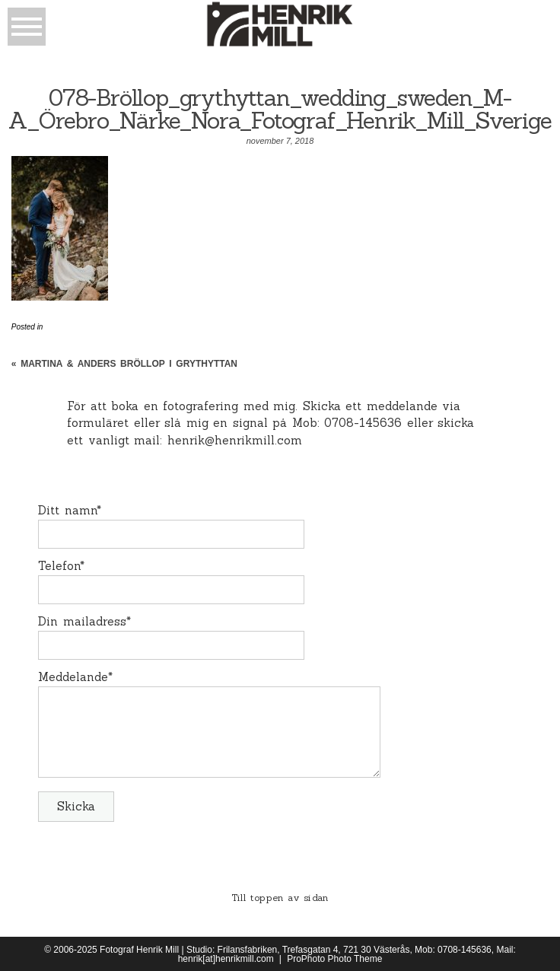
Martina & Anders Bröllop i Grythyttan (129, 364)
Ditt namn (67, 510)
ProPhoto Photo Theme (334, 959)
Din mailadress (82, 621)
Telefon (59, 566)
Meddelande (73, 677)
